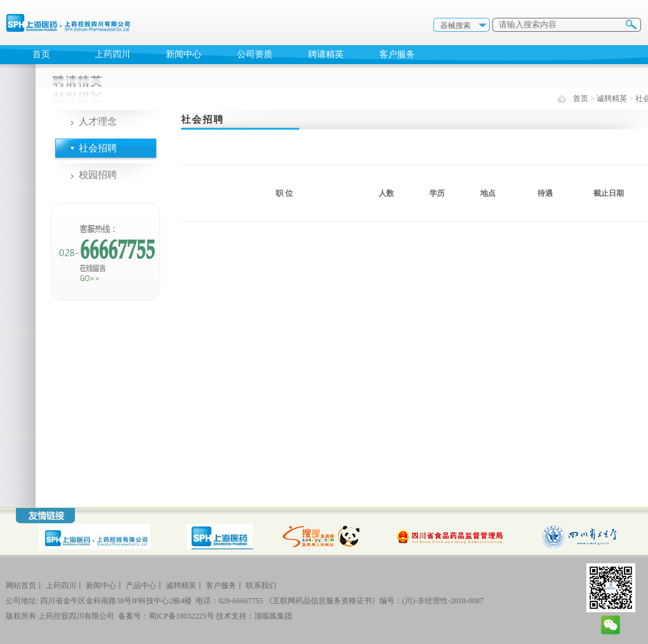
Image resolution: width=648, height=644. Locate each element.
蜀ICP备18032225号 (181, 616)
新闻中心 (184, 54)
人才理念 (98, 121)
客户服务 (397, 54)
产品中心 (141, 586)
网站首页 (21, 586)
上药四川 (112, 54)
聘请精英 (326, 54)
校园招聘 (98, 175)
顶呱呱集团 (273, 616)
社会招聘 (98, 148)
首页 (41, 54)
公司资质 (255, 54)
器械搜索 (456, 25)
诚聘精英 (612, 99)
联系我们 (261, 586)
